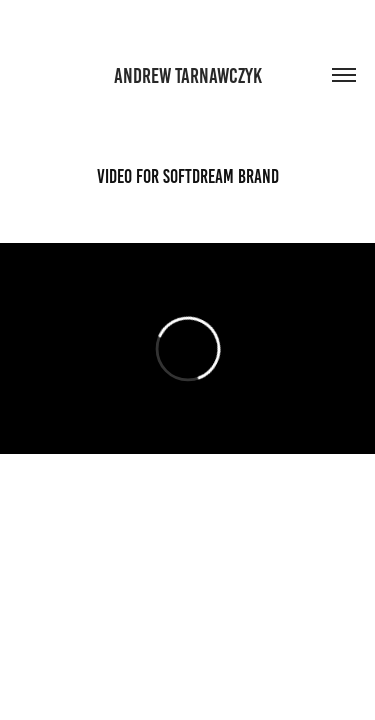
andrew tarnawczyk (188, 75)
